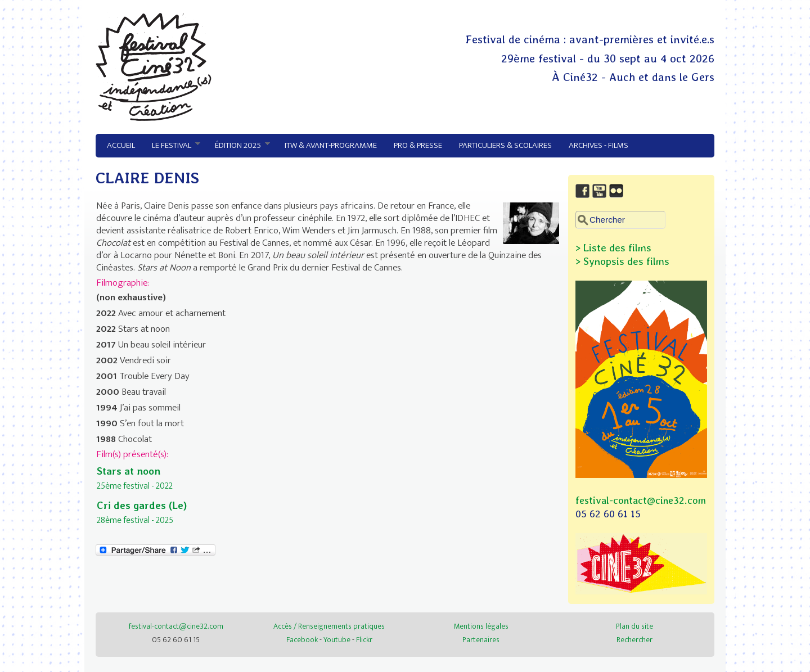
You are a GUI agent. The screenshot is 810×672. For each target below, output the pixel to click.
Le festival (172, 146)
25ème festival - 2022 (135, 486)
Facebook (302, 640)
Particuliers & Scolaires (505, 145)
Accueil (121, 145)
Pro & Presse (418, 145)
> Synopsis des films (622, 261)
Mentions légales (481, 626)
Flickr (364, 640)
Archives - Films (598, 145)
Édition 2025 (238, 146)
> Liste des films (613, 248)
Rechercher (634, 640)
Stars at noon (129, 471)
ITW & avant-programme (331, 145)
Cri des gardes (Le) (142, 505)
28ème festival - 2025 (135, 520)
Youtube (337, 640)
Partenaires (481, 640)
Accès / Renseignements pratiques (329, 626)
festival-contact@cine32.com (641, 500)
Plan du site (634, 626)
